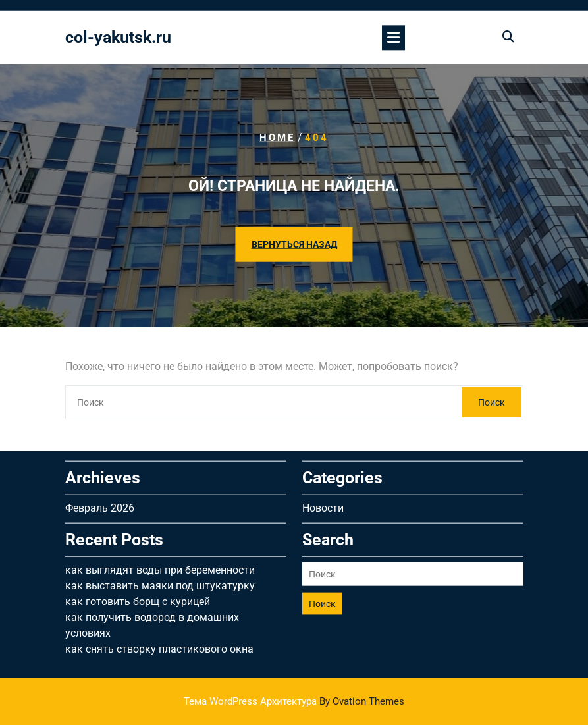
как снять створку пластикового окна (159, 644)
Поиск (492, 402)
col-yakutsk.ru (118, 39)
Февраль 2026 (100, 503)
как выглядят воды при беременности (160, 565)
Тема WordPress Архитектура (294, 701)
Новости (323, 503)
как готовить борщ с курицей (138, 597)
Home (277, 138)
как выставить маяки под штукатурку (160, 581)
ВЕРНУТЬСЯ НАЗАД (294, 244)
